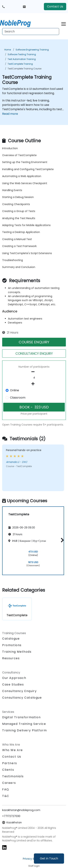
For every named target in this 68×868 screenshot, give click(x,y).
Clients (8, 770)
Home (8, 50)
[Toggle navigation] (64, 23)
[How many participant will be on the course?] (34, 378)
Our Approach (14, 678)
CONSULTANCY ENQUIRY (34, 353)
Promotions (12, 645)
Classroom (18, 398)
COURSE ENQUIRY (34, 342)
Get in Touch (49, 858)
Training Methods (17, 652)
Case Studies (13, 684)
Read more (10, 114)
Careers (9, 783)
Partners (10, 763)
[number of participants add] (34, 384)
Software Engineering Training (32, 50)
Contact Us (55, 6)
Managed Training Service (24, 724)
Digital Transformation (21, 717)
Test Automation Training (22, 59)
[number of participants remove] (34, 372)
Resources (11, 658)
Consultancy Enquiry (19, 691)
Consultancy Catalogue (22, 698)
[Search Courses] (31, 32)
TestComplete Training (20, 64)
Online (15, 390)
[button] (61, 540)
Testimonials (13, 776)
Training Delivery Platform (25, 730)
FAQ (6, 789)
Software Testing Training (22, 54)
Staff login (34, 866)
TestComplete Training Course (24, 69)
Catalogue (11, 639)
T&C (6, 796)
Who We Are (13, 750)
